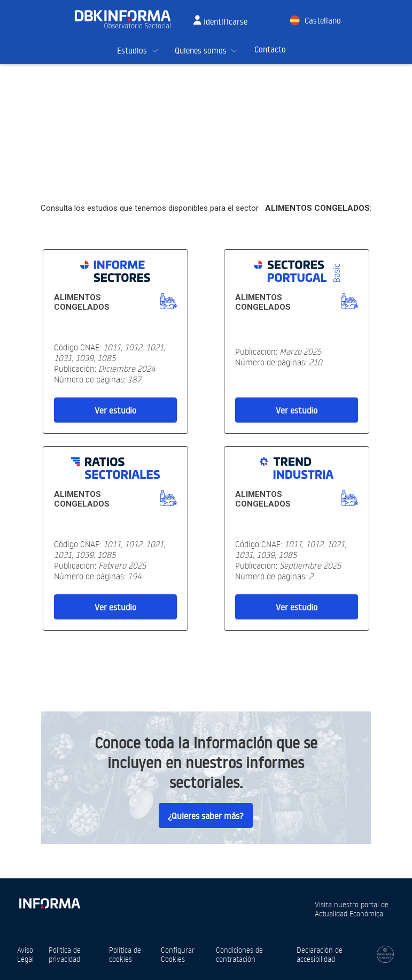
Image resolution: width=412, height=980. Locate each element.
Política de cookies (125, 954)
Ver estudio (115, 410)
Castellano (323, 21)
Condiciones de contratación (239, 954)
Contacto (270, 49)
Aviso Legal (25, 954)
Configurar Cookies (178, 954)
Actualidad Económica (349, 913)
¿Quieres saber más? (206, 816)
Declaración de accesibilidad (320, 954)
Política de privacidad (65, 954)
